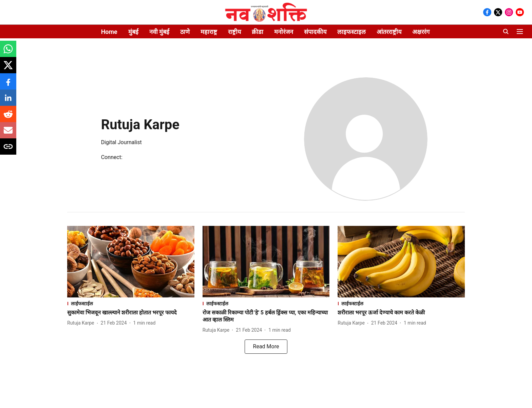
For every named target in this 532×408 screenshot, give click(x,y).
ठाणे (185, 32)
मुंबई (133, 32)
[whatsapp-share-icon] (8, 52)
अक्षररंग (421, 32)
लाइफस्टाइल (351, 32)
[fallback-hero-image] (131, 262)
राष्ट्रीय (234, 32)
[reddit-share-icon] (8, 118)
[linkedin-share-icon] (8, 101)
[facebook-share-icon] (8, 85)
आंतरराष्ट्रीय (389, 32)
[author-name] (82, 323)
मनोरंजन (284, 32)
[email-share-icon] (8, 134)
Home (109, 32)
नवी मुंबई (159, 32)
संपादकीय (315, 32)
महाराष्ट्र (209, 32)
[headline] (131, 313)
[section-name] (131, 303)
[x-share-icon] (8, 69)
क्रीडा (258, 32)
